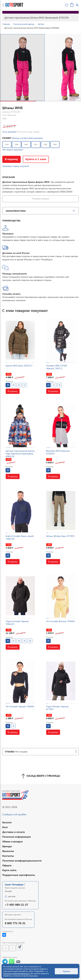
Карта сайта (9, 870)
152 (36, 144)
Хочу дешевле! (9, 132)
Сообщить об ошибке (14, 814)
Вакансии (8, 851)
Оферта (7, 865)
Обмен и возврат (13, 841)
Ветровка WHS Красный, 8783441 (58, 452)
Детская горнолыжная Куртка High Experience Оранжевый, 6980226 (20, 454)
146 (26, 144)
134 (7, 144)
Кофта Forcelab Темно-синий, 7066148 (20, 537)
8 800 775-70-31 (15, 923)
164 (55, 144)
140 (17, 144)
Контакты (8, 856)
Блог (5, 827)
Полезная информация (16, 837)
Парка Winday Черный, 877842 (57, 708)
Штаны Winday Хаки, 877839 (60, 536)
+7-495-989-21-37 (16, 905)
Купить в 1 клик (37, 159)
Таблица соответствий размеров (27, 138)
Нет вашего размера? (13, 150)
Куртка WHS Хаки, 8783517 (19, 366)
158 (45, 144)
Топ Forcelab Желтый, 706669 (60, 621)
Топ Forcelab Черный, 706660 (20, 706)
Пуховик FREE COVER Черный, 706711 (57, 367)
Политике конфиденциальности (17, 973)
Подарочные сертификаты (19, 875)
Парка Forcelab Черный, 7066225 (17, 623)
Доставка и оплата (14, 832)
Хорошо (66, 971)
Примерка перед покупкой (16, 166)
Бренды (7, 846)
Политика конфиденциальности (22, 861)
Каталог (7, 822)
